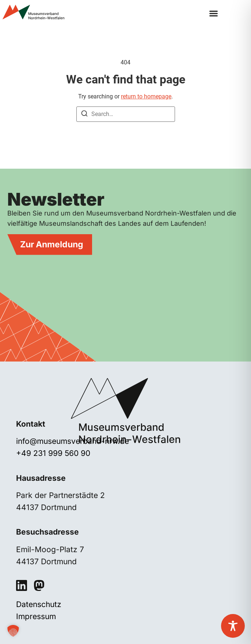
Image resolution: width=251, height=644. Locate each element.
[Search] (84, 115)
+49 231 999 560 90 (53, 453)
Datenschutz (39, 604)
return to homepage (146, 96)
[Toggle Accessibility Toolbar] (233, 626)
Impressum (36, 616)
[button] (214, 14)
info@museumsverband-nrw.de (73, 441)
